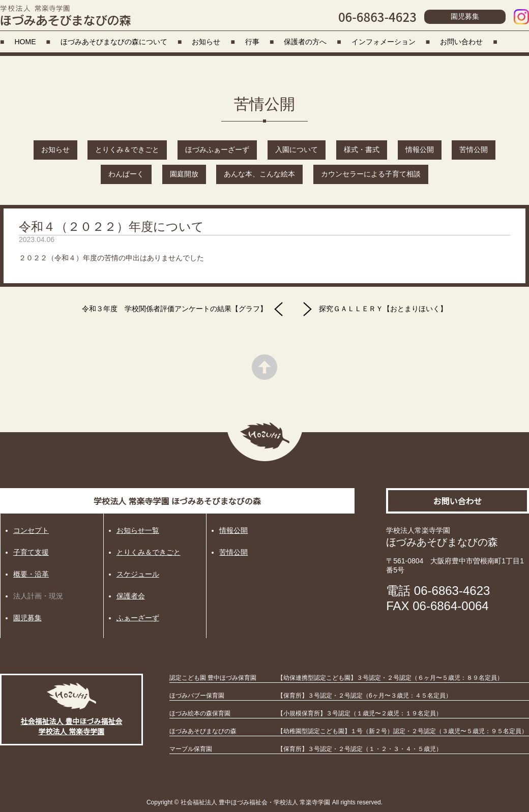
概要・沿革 (31, 574)
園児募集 (465, 16)
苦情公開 (474, 149)
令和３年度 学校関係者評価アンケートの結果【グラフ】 (185, 309)
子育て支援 (31, 552)
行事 (252, 42)
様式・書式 (362, 149)
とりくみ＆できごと (127, 149)
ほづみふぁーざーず (217, 149)
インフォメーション (384, 42)
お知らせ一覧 (138, 530)
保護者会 (131, 596)
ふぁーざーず (138, 618)
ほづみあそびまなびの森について (114, 42)
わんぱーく (126, 174)
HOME (25, 42)
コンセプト (31, 530)
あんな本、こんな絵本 (259, 174)
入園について (297, 149)
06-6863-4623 (377, 17)
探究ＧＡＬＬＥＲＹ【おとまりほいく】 (373, 309)
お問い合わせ (461, 42)
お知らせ (206, 42)
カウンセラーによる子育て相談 (371, 174)
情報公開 (420, 149)
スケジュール (138, 574)
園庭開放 (184, 174)
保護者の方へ (305, 42)
